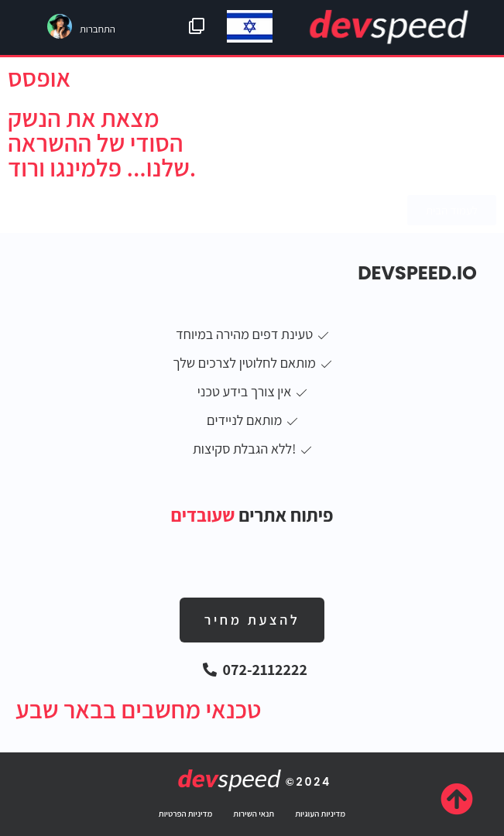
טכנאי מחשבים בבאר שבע (138, 709)
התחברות (98, 29)
